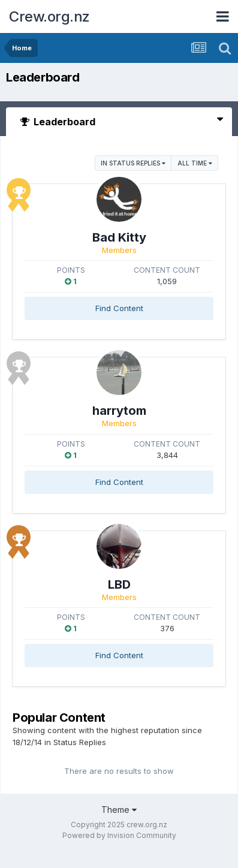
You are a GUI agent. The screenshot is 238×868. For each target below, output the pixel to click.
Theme (119, 810)
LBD (119, 584)
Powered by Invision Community (119, 835)
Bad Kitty (119, 237)
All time (195, 163)
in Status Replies (133, 163)
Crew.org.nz (49, 16)
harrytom (119, 411)
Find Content (119, 308)
